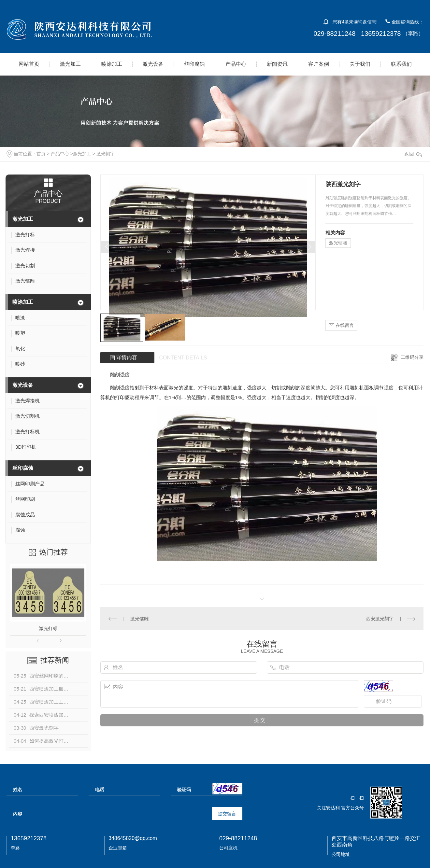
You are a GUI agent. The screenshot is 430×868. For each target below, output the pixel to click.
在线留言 (341, 325)
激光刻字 (106, 154)
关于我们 (360, 64)
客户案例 (319, 64)
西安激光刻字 (380, 619)
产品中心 (236, 64)
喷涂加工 (112, 64)
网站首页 (29, 64)
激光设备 (153, 64)
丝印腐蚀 (194, 64)
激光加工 (70, 64)
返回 (413, 154)
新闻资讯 (277, 64)
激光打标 (48, 628)
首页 (41, 154)
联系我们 (401, 64)
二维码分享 (412, 357)
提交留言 (227, 814)
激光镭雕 (338, 243)
